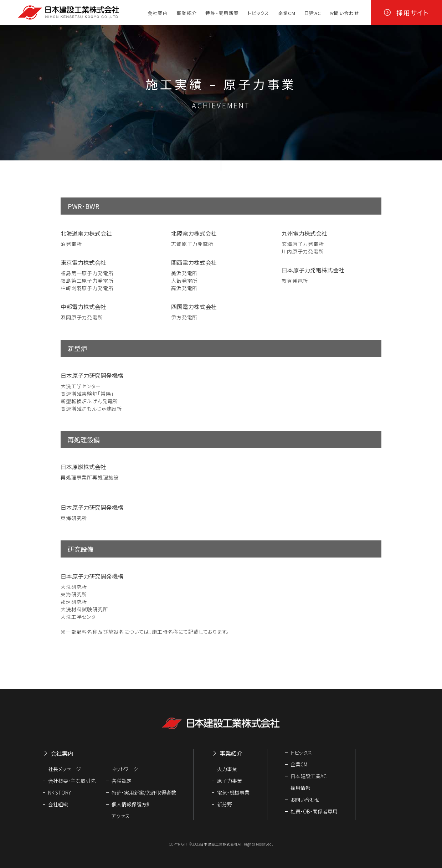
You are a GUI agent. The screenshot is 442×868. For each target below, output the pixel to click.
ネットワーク (125, 769)
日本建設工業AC (309, 776)
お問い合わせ (344, 13)
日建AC (312, 13)
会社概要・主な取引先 (72, 781)
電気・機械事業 (233, 792)
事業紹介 (187, 13)
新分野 (225, 804)
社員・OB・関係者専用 (314, 811)
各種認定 (122, 781)
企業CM (287, 13)
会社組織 (58, 804)
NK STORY (60, 792)
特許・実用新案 (222, 13)
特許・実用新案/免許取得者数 (144, 792)
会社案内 (158, 13)
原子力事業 (230, 781)
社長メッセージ (65, 769)
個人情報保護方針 (132, 804)
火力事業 (227, 769)
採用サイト (413, 12)
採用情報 (300, 788)
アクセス (121, 816)
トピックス (258, 13)
